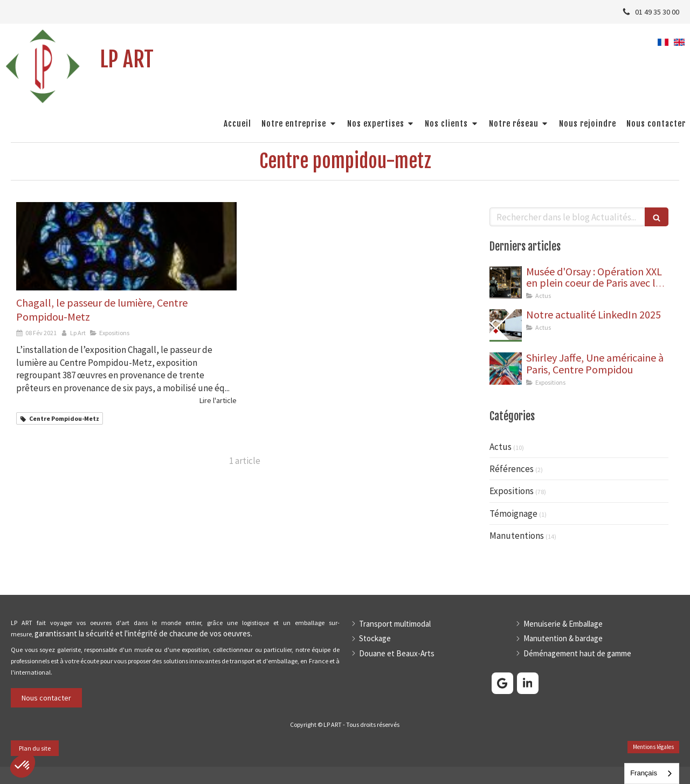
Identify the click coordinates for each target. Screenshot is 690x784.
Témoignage (513, 514)
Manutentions (517, 536)
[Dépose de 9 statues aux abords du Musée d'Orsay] (506, 282)
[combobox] (652, 773)
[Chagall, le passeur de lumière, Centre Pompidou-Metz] (126, 246)
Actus (501, 447)
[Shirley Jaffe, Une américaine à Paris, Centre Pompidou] (506, 369)
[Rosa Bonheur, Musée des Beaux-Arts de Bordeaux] (506, 325)
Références (512, 469)
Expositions (512, 491)
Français (644, 773)
